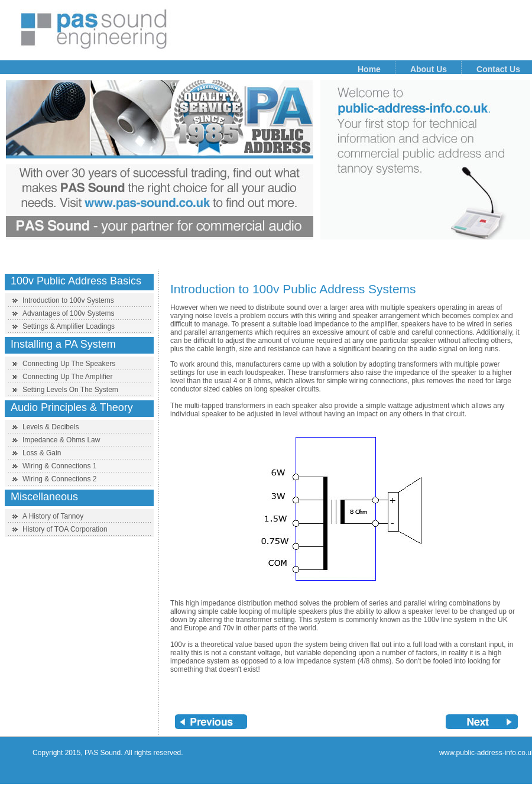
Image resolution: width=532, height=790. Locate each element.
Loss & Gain (42, 453)
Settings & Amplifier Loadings (69, 326)
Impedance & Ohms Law (61, 440)
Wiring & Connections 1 (59, 466)
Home (369, 69)
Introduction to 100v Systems (68, 300)
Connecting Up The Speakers (69, 364)
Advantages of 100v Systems (68, 313)
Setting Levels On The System (70, 390)
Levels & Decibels (51, 427)
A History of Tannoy (53, 516)
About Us (429, 69)
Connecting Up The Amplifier (68, 377)
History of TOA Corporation (65, 529)
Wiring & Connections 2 (59, 479)
